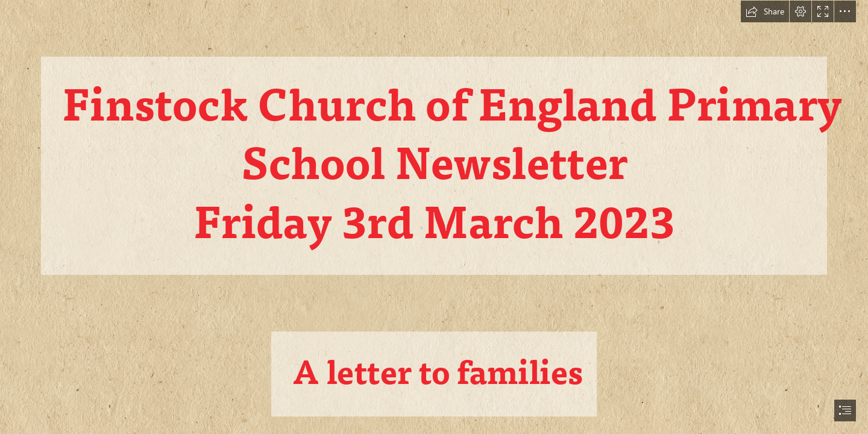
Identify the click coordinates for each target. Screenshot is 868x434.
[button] (765, 11)
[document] (434, 217)
